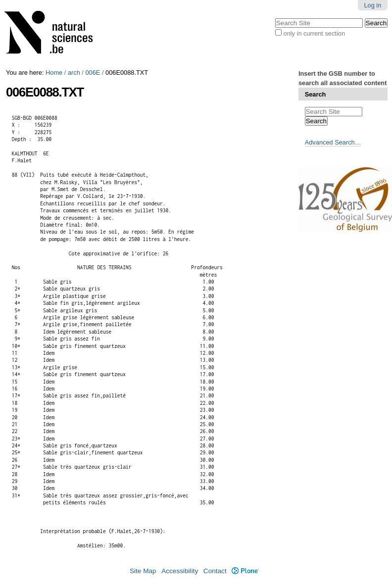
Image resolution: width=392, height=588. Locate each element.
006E (93, 73)
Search (316, 94)
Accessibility (180, 571)
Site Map (143, 571)
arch (74, 73)
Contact (215, 571)
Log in (372, 5)
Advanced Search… (333, 142)
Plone (245, 571)
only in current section (314, 33)
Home (54, 73)
